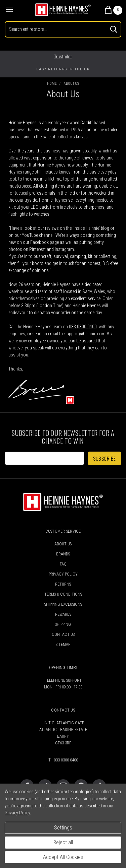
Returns (63, 584)
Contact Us (63, 635)
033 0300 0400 (83, 327)
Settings (63, 828)
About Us (63, 544)
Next (118, 69)
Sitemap (63, 645)
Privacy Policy (63, 574)
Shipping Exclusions (63, 604)
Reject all (63, 842)
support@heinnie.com (85, 334)
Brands (63, 554)
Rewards (63, 614)
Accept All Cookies (63, 857)
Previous (11, 69)
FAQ (63, 564)
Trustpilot (63, 57)
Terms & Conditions (63, 594)
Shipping (63, 624)
